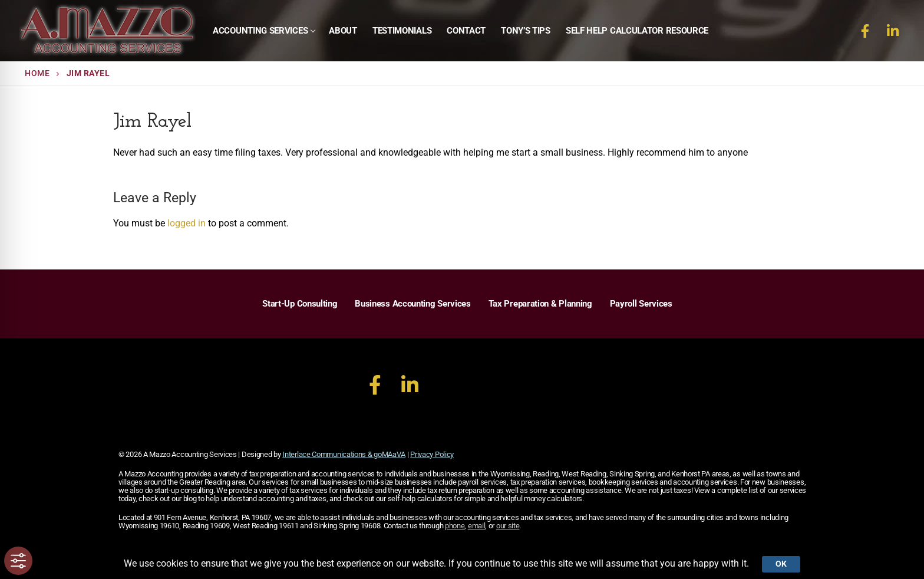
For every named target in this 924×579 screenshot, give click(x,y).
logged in (187, 223)
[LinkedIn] (893, 30)
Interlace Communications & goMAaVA (344, 454)
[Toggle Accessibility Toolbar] (18, 561)
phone (455, 526)
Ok (781, 564)
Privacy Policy (432, 454)
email (477, 526)
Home (37, 73)
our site (508, 526)
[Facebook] (865, 30)
